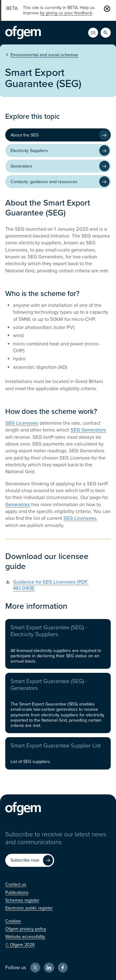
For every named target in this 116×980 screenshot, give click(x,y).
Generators (18, 505)
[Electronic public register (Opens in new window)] (29, 908)
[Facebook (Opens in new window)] (63, 968)
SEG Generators (88, 430)
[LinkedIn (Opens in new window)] (49, 968)
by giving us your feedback (66, 13)
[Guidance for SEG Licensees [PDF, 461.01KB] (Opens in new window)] (58, 585)
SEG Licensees (22, 423)
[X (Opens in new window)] (35, 968)
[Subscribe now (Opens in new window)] (30, 860)
